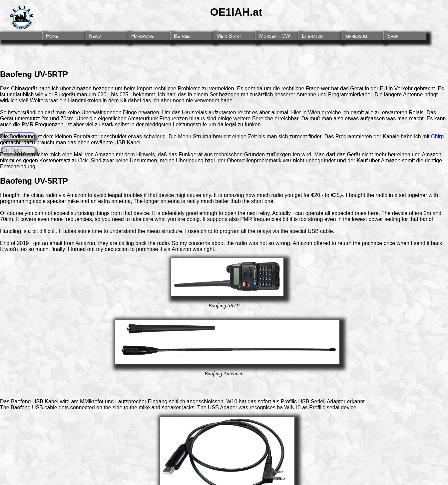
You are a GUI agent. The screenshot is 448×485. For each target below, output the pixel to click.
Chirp (437, 136)
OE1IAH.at (236, 12)
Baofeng (16, 74)
